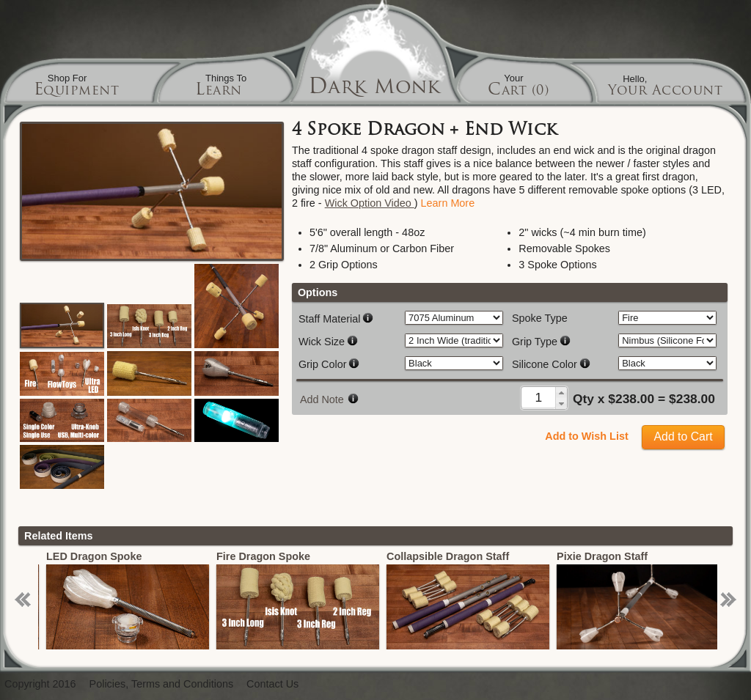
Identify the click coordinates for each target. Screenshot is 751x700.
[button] (561, 393)
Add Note (322, 399)
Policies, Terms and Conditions (162, 684)
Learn (219, 91)
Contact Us (272, 684)
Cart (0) (518, 91)
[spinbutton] (539, 397)
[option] (155, 600)
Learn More (448, 203)
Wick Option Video (370, 203)
